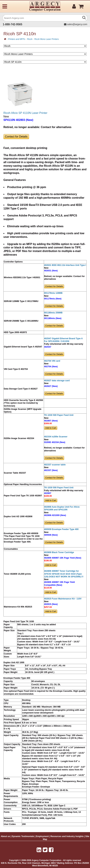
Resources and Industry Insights (67, 836)
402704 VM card (52, 361)
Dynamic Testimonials (23, 836)
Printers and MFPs (17, 39)
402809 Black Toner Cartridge (59, 552)
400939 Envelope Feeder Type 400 (61, 529)
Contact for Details (16, 137)
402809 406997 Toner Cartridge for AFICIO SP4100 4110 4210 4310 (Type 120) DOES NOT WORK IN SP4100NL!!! (64, 574)
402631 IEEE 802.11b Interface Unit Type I (65, 265)
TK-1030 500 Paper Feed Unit (59, 415)
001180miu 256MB (53, 313)
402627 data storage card (57, 381)
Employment (42, 836)
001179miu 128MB (53, 293)
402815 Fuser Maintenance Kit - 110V (63, 599)
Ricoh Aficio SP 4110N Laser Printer (25, 113)
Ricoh (30, 39)
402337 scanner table (55, 465)
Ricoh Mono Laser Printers (47, 39)
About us (5, 836)
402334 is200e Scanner (56, 437)
